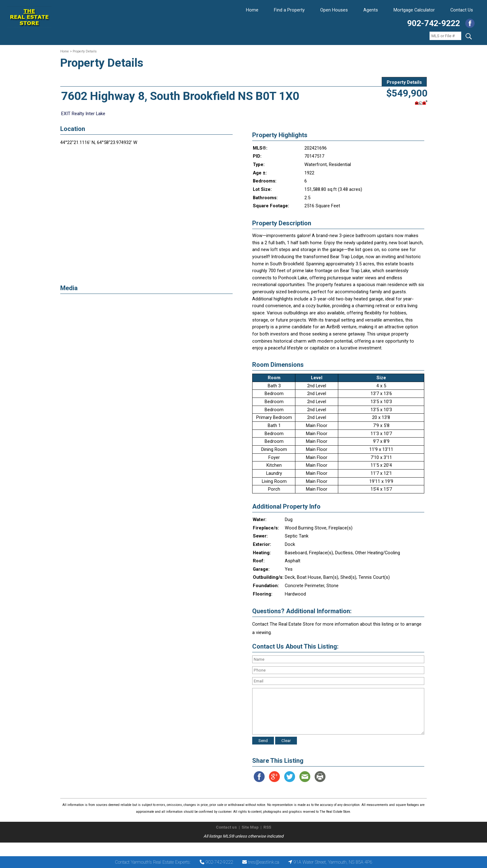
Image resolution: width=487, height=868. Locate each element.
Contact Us (462, 10)
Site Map (250, 827)
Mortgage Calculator (414, 10)
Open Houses (334, 10)
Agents (371, 10)
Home (252, 10)
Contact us (226, 827)
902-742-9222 (434, 23)
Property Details (404, 82)
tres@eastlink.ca (264, 862)
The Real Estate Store (241, 848)
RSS (267, 827)
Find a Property (289, 10)
